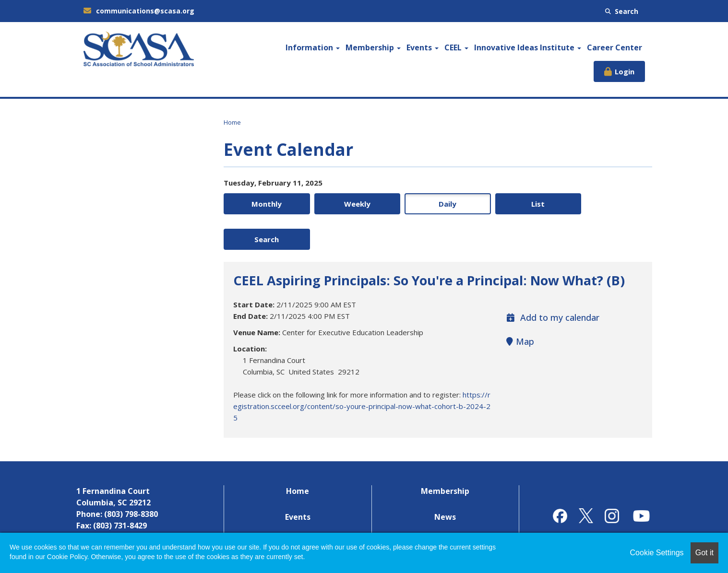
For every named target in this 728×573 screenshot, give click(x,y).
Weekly (351, 204)
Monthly (265, 204)
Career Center (615, 47)
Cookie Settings (657, 553)
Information (313, 47)
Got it (704, 553)
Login (625, 71)
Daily (438, 204)
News (445, 482)
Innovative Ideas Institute (528, 47)
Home (232, 122)
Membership (373, 47)
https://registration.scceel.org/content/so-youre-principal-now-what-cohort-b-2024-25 (362, 371)
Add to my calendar (553, 282)
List (524, 204)
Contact (445, 508)
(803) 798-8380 (131, 479)
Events (423, 47)
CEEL (456, 47)
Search (622, 11)
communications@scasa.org (139, 11)
